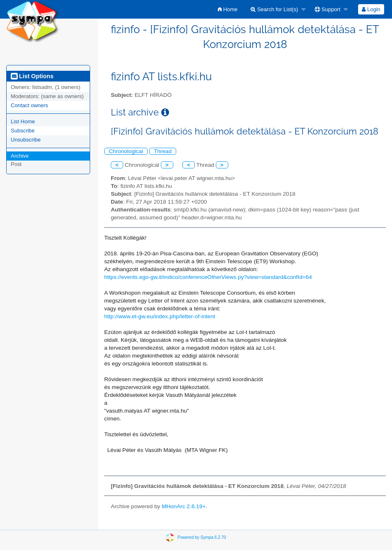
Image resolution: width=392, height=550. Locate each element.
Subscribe (23, 131)
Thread (163, 151)
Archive (20, 156)
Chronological (126, 151)
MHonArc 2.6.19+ (184, 506)
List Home (23, 121)
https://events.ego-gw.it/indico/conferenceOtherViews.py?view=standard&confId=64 (208, 277)
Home (228, 9)
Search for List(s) (274, 9)
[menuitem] (228, 9)
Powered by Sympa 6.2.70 (202, 537)
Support (327, 9)
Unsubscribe (26, 140)
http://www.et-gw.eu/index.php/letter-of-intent (160, 316)
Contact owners (29, 105)
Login (371, 9)
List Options (32, 76)
